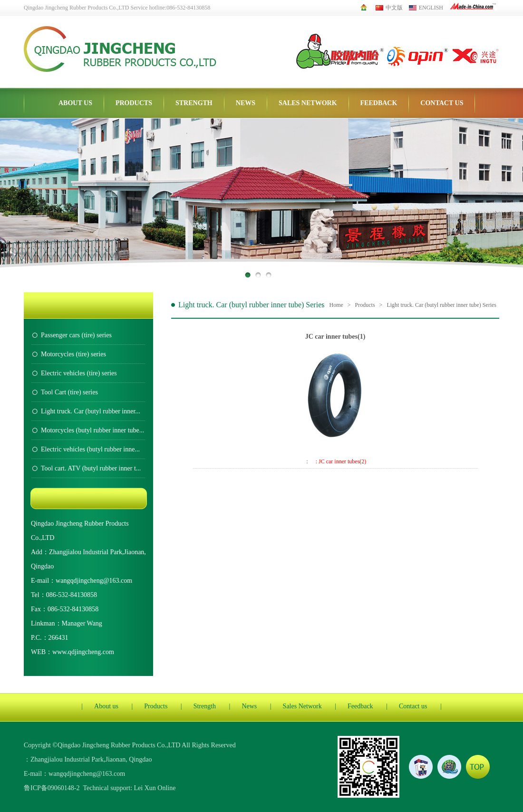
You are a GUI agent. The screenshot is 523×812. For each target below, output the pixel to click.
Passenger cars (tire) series (76, 335)
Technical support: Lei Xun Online (129, 788)
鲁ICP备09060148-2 (52, 788)
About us (75, 103)
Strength (194, 103)
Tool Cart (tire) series (69, 392)
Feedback (379, 103)
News (246, 103)
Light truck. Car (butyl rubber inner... (91, 411)
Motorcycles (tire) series (73, 354)
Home (336, 305)
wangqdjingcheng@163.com (94, 581)
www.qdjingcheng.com (83, 652)
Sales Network (308, 103)
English (426, 8)
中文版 (389, 8)
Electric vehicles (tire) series (79, 373)
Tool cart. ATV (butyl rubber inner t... (91, 468)
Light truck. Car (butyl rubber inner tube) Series (441, 305)
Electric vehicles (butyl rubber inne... (90, 449)
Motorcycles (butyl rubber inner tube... (92, 430)
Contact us (442, 103)
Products (134, 103)
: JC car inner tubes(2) (341, 461)
